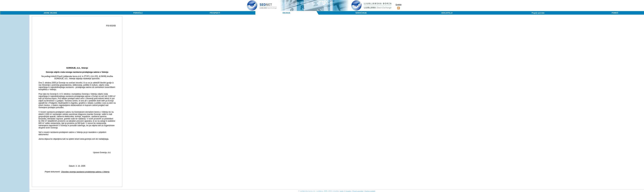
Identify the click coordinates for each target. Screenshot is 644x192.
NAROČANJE (361, 13)
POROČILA (138, 13)
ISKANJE (286, 13)
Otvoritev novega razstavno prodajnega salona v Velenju (85, 172)
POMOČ (615, 13)
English (398, 4)
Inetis (341, 191)
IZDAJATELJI (447, 13)
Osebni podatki (370, 191)
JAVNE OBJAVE (50, 13)
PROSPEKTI (215, 13)
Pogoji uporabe (538, 13)
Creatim (348, 191)
